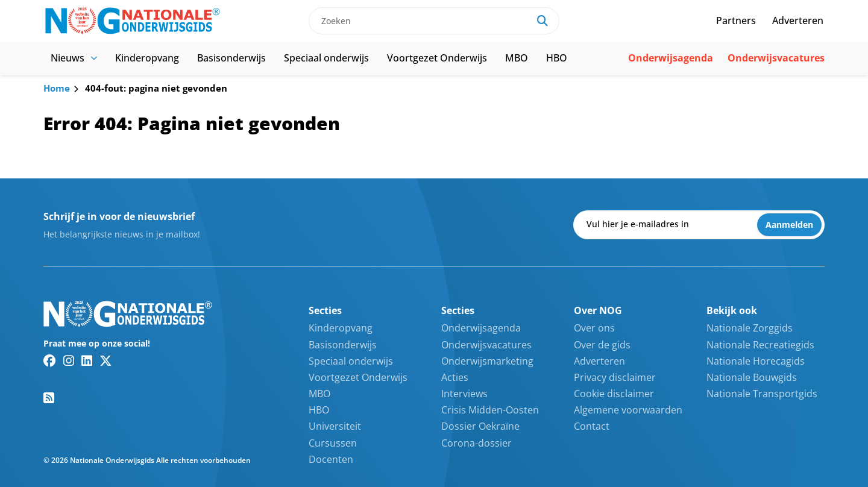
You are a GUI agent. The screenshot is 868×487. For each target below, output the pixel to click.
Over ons (594, 328)
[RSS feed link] (49, 398)
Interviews (464, 394)
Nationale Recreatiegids (760, 345)
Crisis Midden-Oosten (490, 410)
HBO (557, 58)
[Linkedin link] (87, 360)
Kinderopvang (147, 58)
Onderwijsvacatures (776, 58)
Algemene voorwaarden (628, 410)
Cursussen (333, 443)
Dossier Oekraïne (480, 426)
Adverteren (798, 20)
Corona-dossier (476, 443)
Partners (736, 20)
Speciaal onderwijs (326, 58)
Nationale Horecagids (756, 361)
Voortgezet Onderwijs (437, 58)
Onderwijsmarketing (487, 361)
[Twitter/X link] (106, 360)
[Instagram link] (69, 360)
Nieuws (74, 58)
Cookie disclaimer (614, 394)
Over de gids (602, 345)
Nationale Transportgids (762, 394)
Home (57, 88)
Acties (455, 377)
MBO (517, 58)
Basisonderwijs (231, 58)
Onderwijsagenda (671, 58)
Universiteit (335, 426)
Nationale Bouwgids (752, 377)
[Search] (542, 21)
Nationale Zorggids (750, 328)
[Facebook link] (50, 360)
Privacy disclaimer (615, 377)
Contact (592, 426)
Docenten (331, 459)
